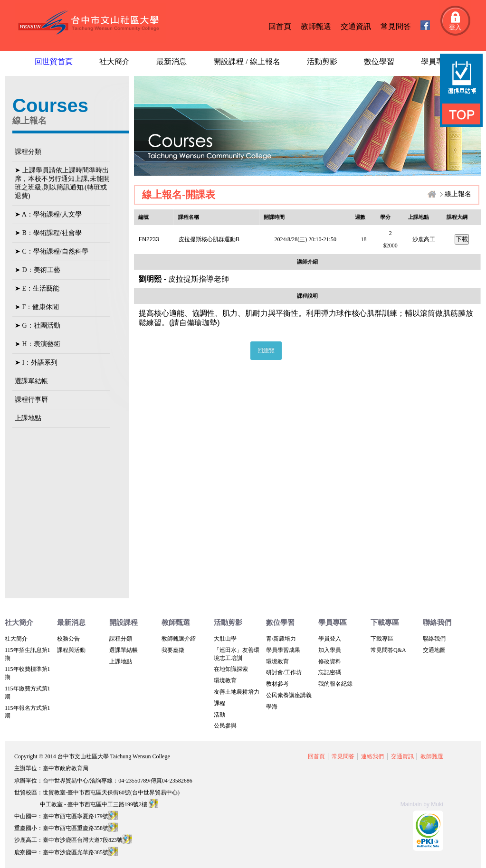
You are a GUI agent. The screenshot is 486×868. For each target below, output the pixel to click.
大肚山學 (225, 639)
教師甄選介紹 (179, 639)
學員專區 (436, 61)
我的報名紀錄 (335, 684)
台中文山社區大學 (91, 23)
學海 (272, 707)
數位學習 (379, 61)
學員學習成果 (283, 650)
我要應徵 (173, 650)
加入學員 (330, 650)
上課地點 (28, 418)
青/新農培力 (281, 639)
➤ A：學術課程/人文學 (48, 214)
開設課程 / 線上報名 (247, 61)
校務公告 (68, 639)
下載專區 (382, 639)
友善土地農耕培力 (237, 692)
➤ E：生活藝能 (37, 288)
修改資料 (330, 661)
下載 (462, 239)
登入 (455, 27)
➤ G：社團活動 (38, 325)
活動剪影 (322, 61)
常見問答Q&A (388, 650)
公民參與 (225, 726)
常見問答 (396, 26)
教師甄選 (316, 26)
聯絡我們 (434, 639)
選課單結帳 (31, 381)
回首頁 (280, 26)
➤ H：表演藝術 (38, 344)
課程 (219, 703)
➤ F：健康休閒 (37, 307)
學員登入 (330, 639)
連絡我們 (372, 756)
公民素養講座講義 (289, 695)
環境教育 (225, 680)
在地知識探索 (231, 669)
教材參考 (277, 684)
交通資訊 (356, 26)
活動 (219, 715)
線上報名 (458, 194)
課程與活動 (71, 650)
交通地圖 (434, 650)
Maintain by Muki (422, 804)
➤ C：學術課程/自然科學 (52, 251)
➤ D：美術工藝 (38, 270)
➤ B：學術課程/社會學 (48, 233)
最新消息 (172, 61)
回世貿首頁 (54, 61)
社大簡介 (114, 61)
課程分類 (28, 152)
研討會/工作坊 (284, 672)
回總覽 (266, 350)
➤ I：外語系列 (36, 363)
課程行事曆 (31, 400)
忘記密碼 (330, 672)
